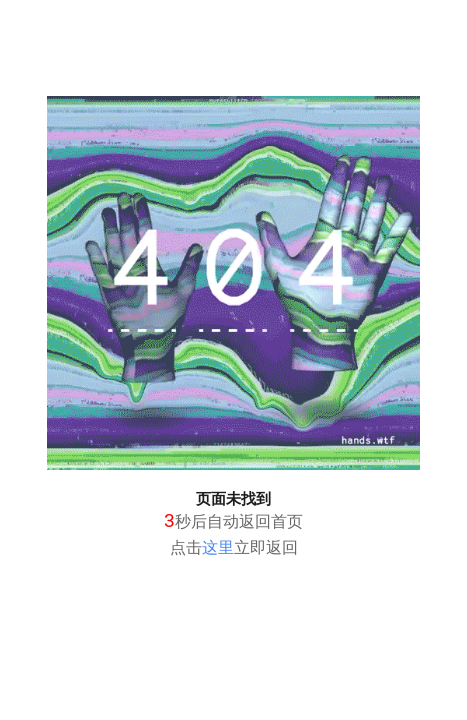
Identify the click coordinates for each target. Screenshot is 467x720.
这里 (218, 547)
